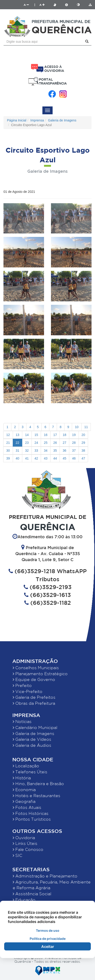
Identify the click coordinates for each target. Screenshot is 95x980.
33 (36, 451)
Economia (24, 789)
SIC (17, 855)
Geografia (24, 801)
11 (86, 427)
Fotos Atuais (27, 807)
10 (77, 427)
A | (29, 5)
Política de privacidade (48, 939)
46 (74, 458)
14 (27, 435)
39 (8, 458)
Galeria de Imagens (62, 120)
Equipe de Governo (34, 679)
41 (27, 458)
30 (8, 451)
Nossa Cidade (33, 759)
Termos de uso (48, 930)
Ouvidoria (24, 838)
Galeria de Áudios (32, 745)
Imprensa (37, 120)
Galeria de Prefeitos (34, 697)
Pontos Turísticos (32, 819)
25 (46, 443)
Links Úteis (25, 843)
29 (83, 443)
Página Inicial (17, 120)
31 (18, 451)
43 (46, 458)
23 (27, 443)
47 (83, 458)
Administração (35, 661)
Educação (24, 900)
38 (83, 451)
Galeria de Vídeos (32, 739)
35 (55, 451)
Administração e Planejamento (45, 876)
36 (64, 451)
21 (8, 443)
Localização (26, 766)
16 (46, 435)
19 (74, 435)
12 (8, 435)
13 (18, 435)
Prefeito (22, 685)
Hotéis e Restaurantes (36, 795)
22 (18, 443)
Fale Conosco (28, 849)
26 (55, 443)
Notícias (22, 721)
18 (64, 435)
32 (27, 451)
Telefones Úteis (30, 772)
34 (46, 451)
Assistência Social (32, 894)
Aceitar (48, 947)
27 (64, 443)
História (22, 778)
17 (55, 435)
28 (74, 443)
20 (83, 435)
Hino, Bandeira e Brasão (38, 783)
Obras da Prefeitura (34, 703)
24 (36, 443)
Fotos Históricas (31, 813)
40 (18, 458)
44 (55, 458)
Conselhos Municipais (36, 668)
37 (74, 451)
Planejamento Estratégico (40, 674)
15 (36, 435)
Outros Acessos (37, 831)
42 (36, 458)
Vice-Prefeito (28, 691)
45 (64, 458)
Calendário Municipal (35, 727)
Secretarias (31, 869)
